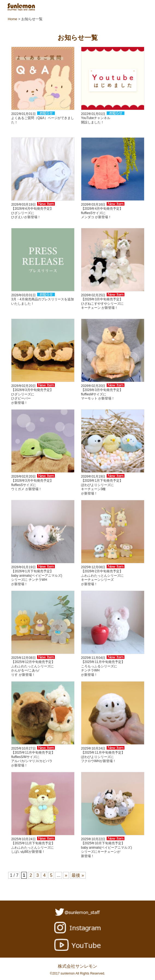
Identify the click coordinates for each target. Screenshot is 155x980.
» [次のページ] (66, 875)
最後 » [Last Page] (78, 875)
